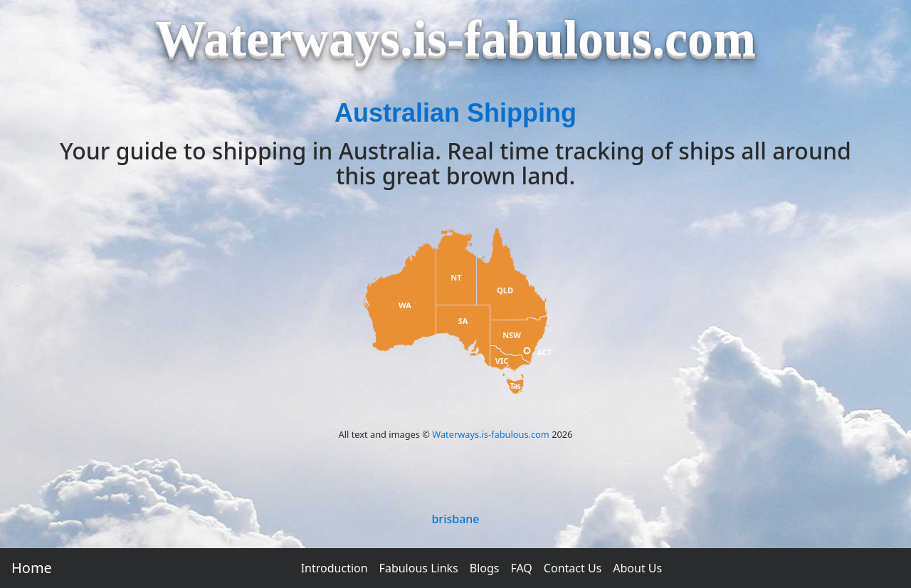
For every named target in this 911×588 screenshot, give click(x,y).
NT (456, 277)
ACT (544, 352)
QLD (505, 290)
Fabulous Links (419, 568)
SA (463, 321)
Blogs (485, 568)
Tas (515, 385)
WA (405, 305)
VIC (502, 361)
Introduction (335, 568)
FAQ (521, 568)
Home (32, 568)
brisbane (455, 519)
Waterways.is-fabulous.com (491, 434)
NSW (512, 335)
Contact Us (573, 568)
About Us (637, 568)
